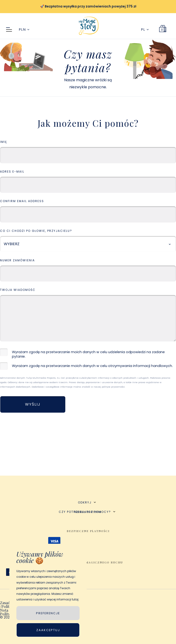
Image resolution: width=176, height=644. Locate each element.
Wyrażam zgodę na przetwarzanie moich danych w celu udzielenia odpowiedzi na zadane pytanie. (88, 354)
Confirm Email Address (22, 201)
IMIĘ (4, 142)
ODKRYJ (87, 502)
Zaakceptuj (48, 630)
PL (145, 30)
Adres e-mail (12, 172)
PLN (24, 30)
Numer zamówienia (17, 260)
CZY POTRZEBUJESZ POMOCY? (87, 512)
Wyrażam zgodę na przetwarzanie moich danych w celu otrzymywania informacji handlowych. (92, 366)
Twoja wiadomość (18, 290)
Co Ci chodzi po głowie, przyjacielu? (36, 231)
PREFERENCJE (48, 613)
